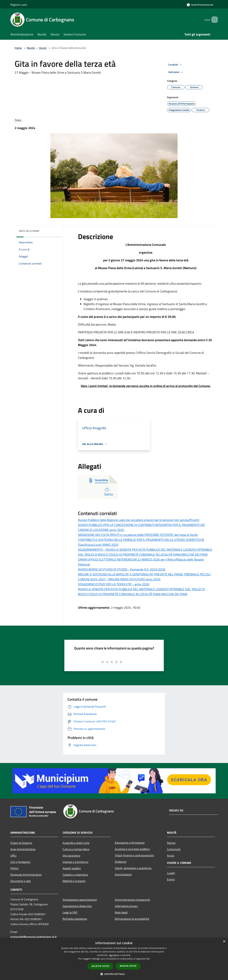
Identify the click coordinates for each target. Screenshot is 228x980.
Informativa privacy (126, 906)
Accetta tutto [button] (100, 966)
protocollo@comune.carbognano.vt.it (34, 937)
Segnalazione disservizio (77, 906)
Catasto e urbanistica (75, 875)
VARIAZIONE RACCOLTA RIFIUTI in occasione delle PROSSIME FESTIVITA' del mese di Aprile (138, 535)
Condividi (175, 65)
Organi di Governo (21, 843)
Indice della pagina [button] (29, 231)
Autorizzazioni (123, 874)
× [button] (224, 942)
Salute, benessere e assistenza (133, 868)
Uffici (13, 856)
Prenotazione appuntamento (80, 900)
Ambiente (121, 862)
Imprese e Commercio (75, 862)
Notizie (171, 843)
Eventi (171, 879)
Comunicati (174, 849)
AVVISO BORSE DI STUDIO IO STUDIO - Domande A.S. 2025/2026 (122, 569)
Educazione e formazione (130, 843)
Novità (31, 48)
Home (18, 48)
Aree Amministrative (23, 849)
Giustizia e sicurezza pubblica (132, 849)
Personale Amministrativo (26, 875)
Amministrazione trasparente (132, 900)
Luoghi (171, 873)
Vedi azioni (176, 72)
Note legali (121, 912)
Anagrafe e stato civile (76, 843)
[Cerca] (214, 20)
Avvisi (43, 48)
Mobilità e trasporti (74, 881)
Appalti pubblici (72, 868)
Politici (14, 868)
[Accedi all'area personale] (200, 5)
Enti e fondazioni (20, 862)
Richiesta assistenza (75, 919)
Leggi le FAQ (70, 912)
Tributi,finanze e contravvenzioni (134, 855)
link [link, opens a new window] (148, 959)
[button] (114, 974)
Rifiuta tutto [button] (128, 966)
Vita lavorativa (71, 856)
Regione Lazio (19, 5)
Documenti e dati (21, 881)
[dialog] (114, 959)
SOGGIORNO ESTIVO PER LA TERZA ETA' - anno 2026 (114, 584)
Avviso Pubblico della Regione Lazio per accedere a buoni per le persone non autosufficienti (139, 520)
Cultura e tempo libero (76, 849)
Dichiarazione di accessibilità (132, 919)
